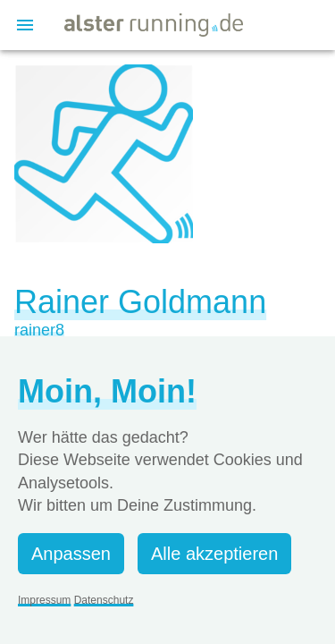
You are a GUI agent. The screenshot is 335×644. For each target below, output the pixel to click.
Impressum (44, 600)
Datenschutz (104, 600)
